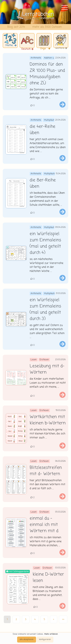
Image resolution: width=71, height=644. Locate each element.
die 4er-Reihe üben (43, 130)
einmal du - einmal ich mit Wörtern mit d (44, 525)
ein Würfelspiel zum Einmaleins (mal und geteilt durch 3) (45, 309)
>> (63, 619)
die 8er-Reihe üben (43, 183)
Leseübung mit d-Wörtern (47, 369)
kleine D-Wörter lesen (48, 578)
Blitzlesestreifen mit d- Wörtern (46, 471)
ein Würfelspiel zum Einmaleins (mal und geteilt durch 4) (45, 243)
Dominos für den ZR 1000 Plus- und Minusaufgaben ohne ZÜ (47, 74)
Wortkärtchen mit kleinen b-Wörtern (48, 420)
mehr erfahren (51, 634)
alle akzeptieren (27, 639)
